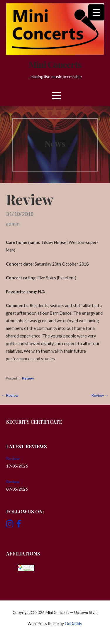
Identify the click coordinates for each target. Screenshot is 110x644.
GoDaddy (73, 623)
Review (28, 378)
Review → (100, 395)
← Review (10, 395)
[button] (56, 96)
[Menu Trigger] (96, 12)
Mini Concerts (55, 64)
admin (13, 224)
